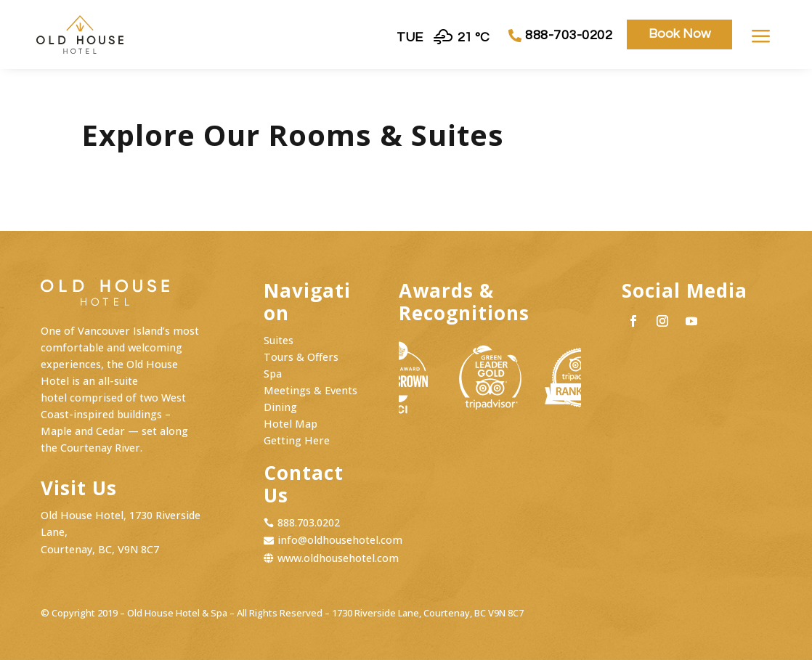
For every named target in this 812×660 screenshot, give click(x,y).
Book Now (679, 34)
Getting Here (297, 440)
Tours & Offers (301, 357)
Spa (273, 374)
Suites (279, 340)
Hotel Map (291, 424)
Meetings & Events (310, 390)
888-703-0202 (569, 35)
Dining (280, 407)
